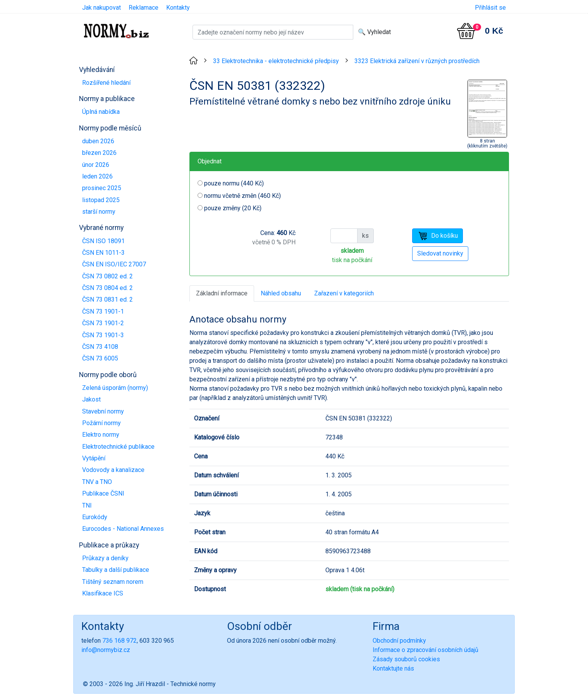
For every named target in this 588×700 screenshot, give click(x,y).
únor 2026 (96, 165)
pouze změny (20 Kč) (233, 208)
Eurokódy (95, 517)
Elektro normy (101, 435)
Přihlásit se (490, 8)
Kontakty (178, 8)
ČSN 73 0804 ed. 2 (107, 288)
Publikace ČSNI (103, 493)
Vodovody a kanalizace (113, 470)
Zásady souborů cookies (406, 659)
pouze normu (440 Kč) (234, 183)
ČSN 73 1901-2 (103, 323)
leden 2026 (97, 176)
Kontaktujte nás (393, 668)
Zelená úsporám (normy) (115, 388)
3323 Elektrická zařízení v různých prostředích (417, 61)
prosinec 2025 (102, 188)
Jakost (91, 399)
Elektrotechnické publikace (118, 447)
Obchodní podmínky (399, 641)
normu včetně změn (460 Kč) (242, 196)
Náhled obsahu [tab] (281, 293)
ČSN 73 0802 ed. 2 (107, 276)
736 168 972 (119, 641)
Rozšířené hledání (106, 83)
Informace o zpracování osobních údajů (426, 650)
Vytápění (94, 458)
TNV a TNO (97, 482)
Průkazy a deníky (105, 558)
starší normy (99, 212)
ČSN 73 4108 (100, 347)
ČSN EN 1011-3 (103, 253)
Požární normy (101, 423)
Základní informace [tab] (222, 293)
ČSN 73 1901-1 (103, 311)
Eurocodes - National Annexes (123, 529)
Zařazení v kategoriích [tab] (344, 293)
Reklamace (144, 8)
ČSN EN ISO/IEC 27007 (114, 264)
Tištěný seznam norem (113, 582)
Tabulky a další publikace (116, 570)
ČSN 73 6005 (100, 358)
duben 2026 (98, 141)
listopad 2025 (101, 200)
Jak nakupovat (101, 8)
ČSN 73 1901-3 (103, 335)
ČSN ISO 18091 (103, 241)
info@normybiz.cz (106, 650)
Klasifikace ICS (103, 593)
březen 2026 (99, 153)
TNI (87, 505)
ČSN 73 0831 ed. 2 (107, 299)
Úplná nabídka (101, 112)
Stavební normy (103, 411)
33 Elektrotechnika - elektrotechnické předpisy (276, 61)
